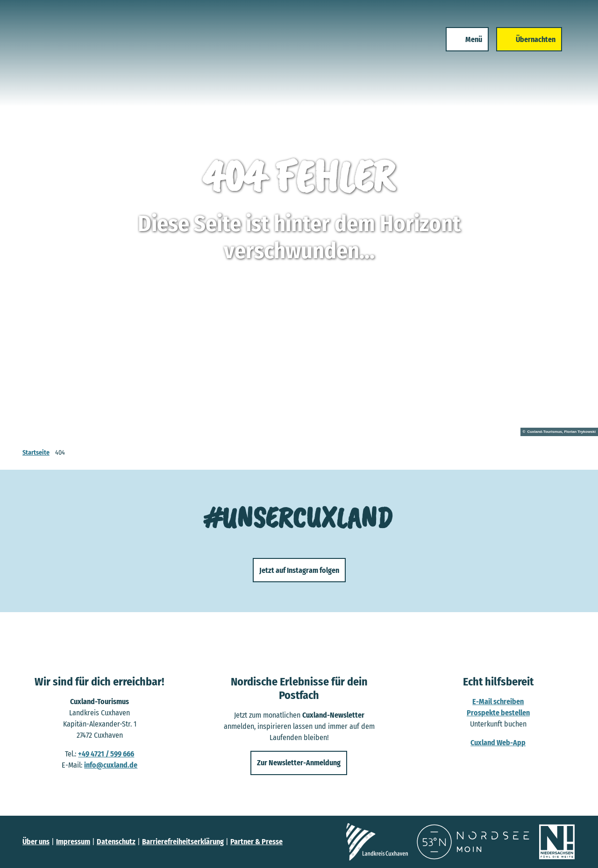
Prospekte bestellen (498, 713)
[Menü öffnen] (466, 41)
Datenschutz (116, 842)
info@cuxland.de (111, 765)
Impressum (73, 842)
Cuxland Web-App (498, 743)
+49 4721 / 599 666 (106, 754)
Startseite (36, 453)
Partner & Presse (256, 842)
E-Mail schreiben (498, 702)
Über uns (36, 842)
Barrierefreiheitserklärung (183, 842)
